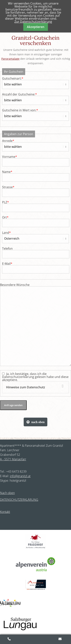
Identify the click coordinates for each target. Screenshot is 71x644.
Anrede (8, 141)
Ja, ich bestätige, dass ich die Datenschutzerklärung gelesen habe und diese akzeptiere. (35, 382)
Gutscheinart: (13, 78)
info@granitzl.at (20, 476)
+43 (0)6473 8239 (9, 639)
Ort (5, 217)
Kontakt (5, 512)
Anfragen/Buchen (60, 639)
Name (7, 172)
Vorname (10, 157)
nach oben (38, 422)
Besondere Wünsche (15, 285)
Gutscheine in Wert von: (20, 110)
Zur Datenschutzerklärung (33, 22)
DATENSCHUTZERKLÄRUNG (19, 500)
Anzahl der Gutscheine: (20, 94)
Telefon (7, 248)
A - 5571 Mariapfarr (13, 459)
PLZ (5, 202)
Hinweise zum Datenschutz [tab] (26, 387)
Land (6, 233)
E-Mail (7, 264)
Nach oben (7, 493)
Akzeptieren (36, 27)
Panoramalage (10, 59)
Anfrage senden (13, 405)
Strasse (8, 187)
